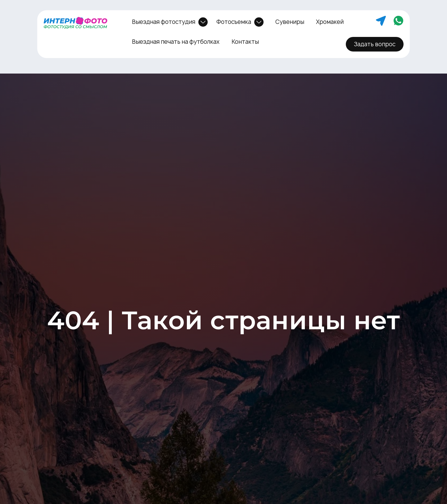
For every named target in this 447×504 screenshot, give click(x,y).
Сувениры (290, 22)
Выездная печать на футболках (176, 42)
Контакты (245, 42)
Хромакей (330, 22)
